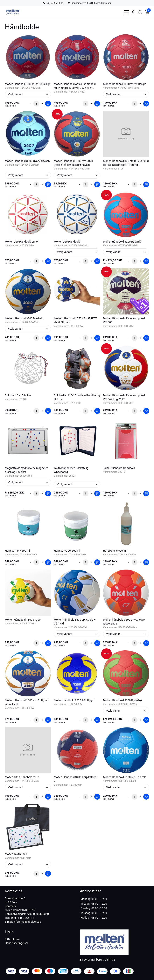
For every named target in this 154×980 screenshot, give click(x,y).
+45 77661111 (27, 918)
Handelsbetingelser (16, 943)
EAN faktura (12, 939)
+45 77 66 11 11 (53, 3)
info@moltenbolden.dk (27, 922)
